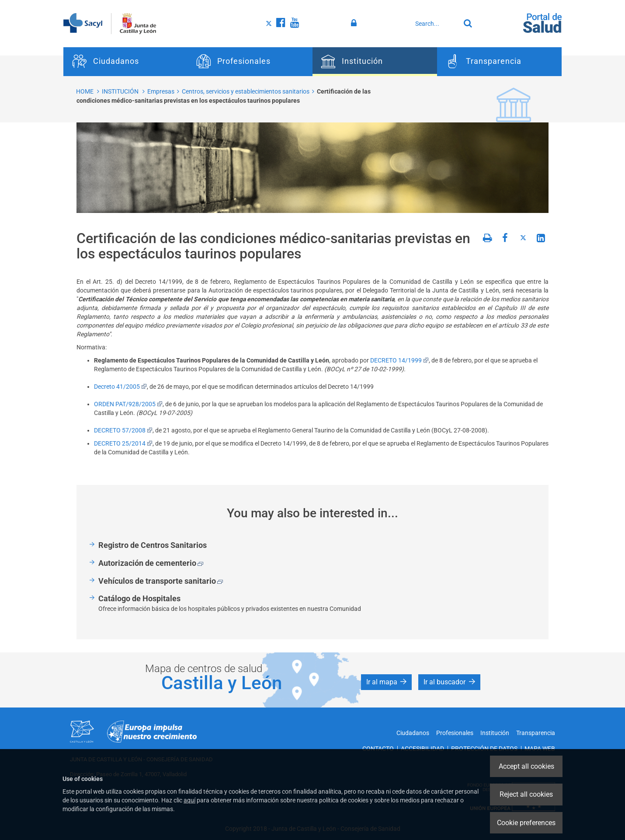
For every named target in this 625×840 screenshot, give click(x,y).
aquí (189, 800)
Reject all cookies (526, 794)
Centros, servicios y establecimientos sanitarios (246, 91)
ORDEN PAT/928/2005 (128, 404)
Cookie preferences (526, 823)
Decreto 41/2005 (120, 387)
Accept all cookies (526, 766)
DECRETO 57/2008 (123, 430)
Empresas (161, 91)
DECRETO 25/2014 (123, 443)
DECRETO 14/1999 (399, 360)
